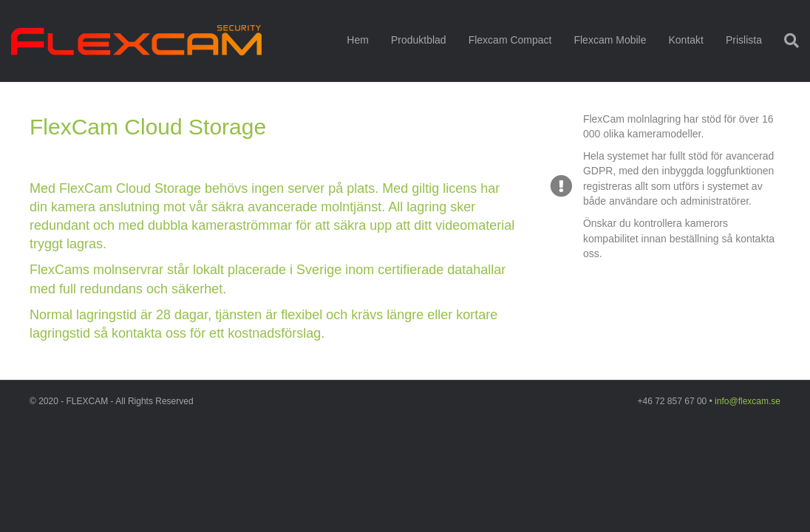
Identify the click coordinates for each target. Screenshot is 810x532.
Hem (358, 40)
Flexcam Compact (510, 40)
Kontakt (685, 40)
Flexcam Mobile (610, 40)
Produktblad (419, 40)
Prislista (744, 40)
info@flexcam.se (748, 401)
